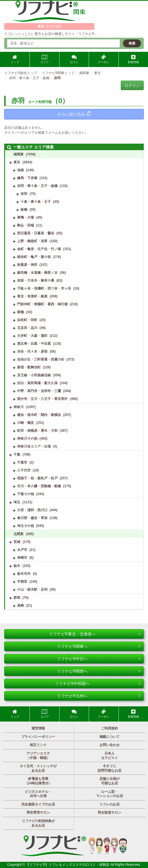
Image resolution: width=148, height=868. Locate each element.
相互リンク (38, 745)
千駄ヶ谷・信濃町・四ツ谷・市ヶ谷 (44, 288)
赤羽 (24, 194)
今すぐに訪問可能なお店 (110, 768)
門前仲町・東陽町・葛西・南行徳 (42, 304)
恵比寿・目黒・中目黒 (34, 344)
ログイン (132, 85)
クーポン (104, 59)
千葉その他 (26, 494)
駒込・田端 (26, 225)
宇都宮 (22, 582)
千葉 (17, 455)
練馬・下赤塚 (27, 178)
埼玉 (17, 502)
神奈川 (19, 407)
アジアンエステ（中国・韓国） (38, 756)
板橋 (24, 210)
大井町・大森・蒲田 (32, 336)
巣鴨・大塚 (26, 217)
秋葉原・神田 (27, 265)
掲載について (110, 737)
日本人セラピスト (110, 756)
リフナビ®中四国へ (98, 684)
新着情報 (133, 59)
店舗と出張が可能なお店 (110, 781)
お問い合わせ (110, 745)
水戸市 (22, 550)
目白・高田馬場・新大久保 (37, 383)
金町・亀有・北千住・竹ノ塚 (39, 249)
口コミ (74, 59)
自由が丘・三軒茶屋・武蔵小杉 (41, 359)
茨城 (17, 542)
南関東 (19, 154)
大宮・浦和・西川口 (32, 510)
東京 (17, 162)
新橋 (21, 312)
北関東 (19, 534)
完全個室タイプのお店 (38, 804)
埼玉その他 (26, 526)
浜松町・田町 (27, 320)
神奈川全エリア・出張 (34, 446)
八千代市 (24, 470)
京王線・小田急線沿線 (34, 375)
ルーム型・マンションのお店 (110, 794)
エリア (45, 59)
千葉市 (22, 462)
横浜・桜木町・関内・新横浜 (39, 415)
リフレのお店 (110, 804)
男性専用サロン (38, 813)
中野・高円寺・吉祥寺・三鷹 (39, 391)
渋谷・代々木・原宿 (32, 351)
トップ (15, 59)
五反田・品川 (27, 328)
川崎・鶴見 (26, 423)
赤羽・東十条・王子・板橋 (37, 186)
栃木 (17, 566)
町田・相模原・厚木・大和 (37, 431)
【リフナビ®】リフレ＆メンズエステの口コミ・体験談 (68, 865)
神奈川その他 (27, 439)
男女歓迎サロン (110, 813)
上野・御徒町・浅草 (32, 241)
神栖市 (22, 558)
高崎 (21, 606)
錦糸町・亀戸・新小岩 (34, 257)
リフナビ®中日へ (99, 659)
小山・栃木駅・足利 (32, 589)
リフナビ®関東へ (99, 646)
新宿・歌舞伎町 (29, 367)
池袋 (21, 170)
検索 (132, 43)
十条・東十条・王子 (36, 202)
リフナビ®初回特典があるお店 (38, 823)
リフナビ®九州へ (99, 696)
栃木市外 (24, 574)
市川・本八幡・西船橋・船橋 (39, 486)
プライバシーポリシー (38, 737)
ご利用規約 (110, 728)
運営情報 (38, 728)
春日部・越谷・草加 (32, 518)
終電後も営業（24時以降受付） (38, 781)
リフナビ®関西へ (99, 671)
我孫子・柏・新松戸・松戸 (37, 478)
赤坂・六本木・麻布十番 (36, 281)
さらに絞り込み (74, 114)
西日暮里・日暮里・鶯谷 (36, 233)
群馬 (17, 598)
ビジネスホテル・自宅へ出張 (38, 794)
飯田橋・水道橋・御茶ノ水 (37, 273)
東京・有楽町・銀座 (32, 296)
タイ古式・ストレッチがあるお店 (38, 768)
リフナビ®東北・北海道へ (95, 634)
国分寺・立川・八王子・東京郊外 (42, 399)
